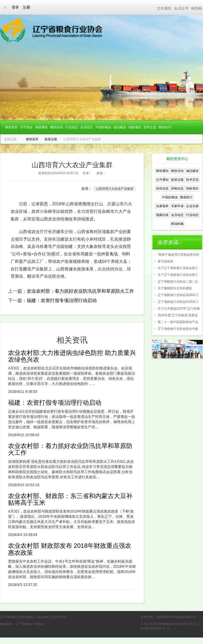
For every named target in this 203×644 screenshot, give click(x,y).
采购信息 (177, 188)
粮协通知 (41, 127)
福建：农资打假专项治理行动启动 (62, 300)
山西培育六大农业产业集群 (115, 189)
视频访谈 (162, 215)
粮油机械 (177, 224)
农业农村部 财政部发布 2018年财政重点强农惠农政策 (70, 549)
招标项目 (135, 127)
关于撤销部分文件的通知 (175, 288)
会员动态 (87, 127)
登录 (15, 7)
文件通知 (164, 8)
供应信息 (162, 188)
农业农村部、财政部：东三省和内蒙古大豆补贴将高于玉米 (70, 499)
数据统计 (186, 197)
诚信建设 (120, 127)
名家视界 (162, 206)
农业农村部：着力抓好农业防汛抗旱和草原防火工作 (80, 291)
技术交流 (150, 127)
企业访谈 (192, 206)
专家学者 (177, 206)
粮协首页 (11, 127)
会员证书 (181, 8)
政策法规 (51, 139)
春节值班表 (165, 261)
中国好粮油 (103, 127)
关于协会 (26, 127)
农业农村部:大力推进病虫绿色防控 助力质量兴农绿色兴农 (72, 356)
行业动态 (72, 127)
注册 (26, 7)
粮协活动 (57, 127)
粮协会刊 (165, 127)
